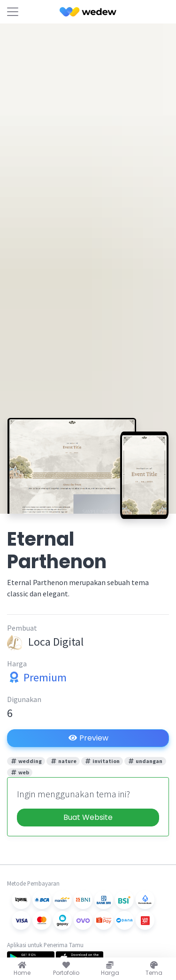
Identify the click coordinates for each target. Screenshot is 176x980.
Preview (88, 738)
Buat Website (88, 817)
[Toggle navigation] (13, 12)
